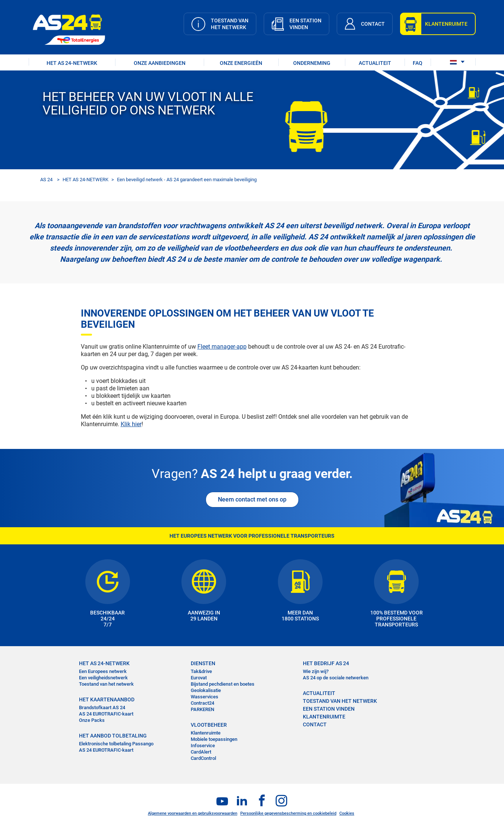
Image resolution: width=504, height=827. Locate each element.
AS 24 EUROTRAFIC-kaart (106, 714)
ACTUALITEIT (375, 63)
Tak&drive (201, 671)
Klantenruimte (206, 733)
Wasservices (205, 697)
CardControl (203, 758)
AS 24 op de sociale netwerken (336, 678)
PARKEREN (202, 709)
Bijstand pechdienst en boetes (223, 684)
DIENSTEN (203, 663)
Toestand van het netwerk (106, 684)
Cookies (347, 813)
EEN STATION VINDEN (329, 709)
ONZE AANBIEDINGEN (160, 63)
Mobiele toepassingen (214, 739)
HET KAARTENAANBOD (107, 699)
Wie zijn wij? (316, 671)
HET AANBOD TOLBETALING (113, 736)
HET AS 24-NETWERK (72, 63)
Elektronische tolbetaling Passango (116, 744)
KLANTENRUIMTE (324, 717)
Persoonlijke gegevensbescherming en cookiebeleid (288, 813)
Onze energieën (241, 63)
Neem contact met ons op (252, 499)
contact (315, 724)
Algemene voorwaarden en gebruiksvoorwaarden (193, 813)
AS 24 (46, 180)
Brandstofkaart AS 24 (102, 707)
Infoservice (203, 746)
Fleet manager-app (222, 347)
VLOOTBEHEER (209, 725)
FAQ (418, 63)
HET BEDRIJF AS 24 (326, 663)
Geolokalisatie (206, 690)
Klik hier (131, 424)
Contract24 (202, 703)
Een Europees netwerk (103, 671)
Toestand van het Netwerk (340, 701)
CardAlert (201, 752)
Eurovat (199, 678)
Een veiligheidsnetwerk (103, 678)
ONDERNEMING (312, 63)
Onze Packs (92, 720)
